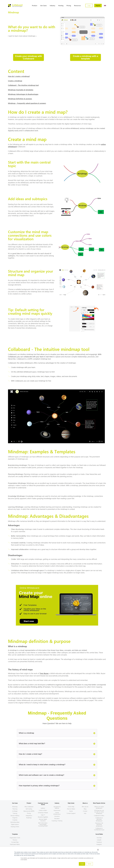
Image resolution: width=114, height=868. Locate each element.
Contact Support (71, 813)
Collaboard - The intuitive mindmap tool (23, 85)
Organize (15, 818)
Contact (85, 811)
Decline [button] (90, 864)
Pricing (29, 813)
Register (98, 5)
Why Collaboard (29, 807)
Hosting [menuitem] (61, 5)
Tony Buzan (44, 673)
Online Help (71, 807)
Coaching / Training (57, 821)
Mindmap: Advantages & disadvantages (23, 94)
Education (57, 818)
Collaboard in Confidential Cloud (99, 829)
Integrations (29, 816)
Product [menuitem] (35, 5)
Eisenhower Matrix (15, 844)
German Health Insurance (43, 820)
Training (15, 813)
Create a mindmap (15, 81)
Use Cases (15, 803)
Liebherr (43, 808)
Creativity (15, 820)
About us (85, 803)
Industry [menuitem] (52, 5)
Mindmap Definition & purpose (20, 99)
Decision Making (15, 816)
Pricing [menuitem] (69, 5)
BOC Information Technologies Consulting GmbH (43, 824)
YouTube (99, 838)
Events (71, 811)
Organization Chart (15, 838)
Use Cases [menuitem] (43, 5)
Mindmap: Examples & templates (21, 90)
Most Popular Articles (99, 803)
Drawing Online (15, 827)
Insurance (57, 816)
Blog (85, 809)
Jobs (85, 813)
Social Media (99, 834)
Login (89, 5)
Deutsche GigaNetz (43, 817)
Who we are (85, 807)
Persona (15, 840)
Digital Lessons (15, 824)
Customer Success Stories (43, 804)
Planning (15, 809)
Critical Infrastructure (57, 813)
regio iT (43, 815)
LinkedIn (99, 840)
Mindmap (15, 807)
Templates (15, 834)
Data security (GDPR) (29, 811)
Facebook (99, 842)
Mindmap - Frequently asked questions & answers (27, 103)
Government (57, 810)
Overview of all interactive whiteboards (99, 825)
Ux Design (15, 811)
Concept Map (15, 842)
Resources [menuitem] (77, 5)
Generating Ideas (15, 822)
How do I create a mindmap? (19, 76)
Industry (57, 803)
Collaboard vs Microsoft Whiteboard (99, 819)
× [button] (98, 850)
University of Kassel (43, 813)
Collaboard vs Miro (99, 816)
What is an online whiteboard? (99, 807)
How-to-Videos (71, 809)
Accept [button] (82, 864)
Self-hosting (29, 809)
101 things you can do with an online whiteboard (99, 812)
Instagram (99, 844)
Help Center (71, 803)
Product (29, 803)
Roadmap (29, 818)
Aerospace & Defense (57, 807)
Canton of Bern (43, 810)
